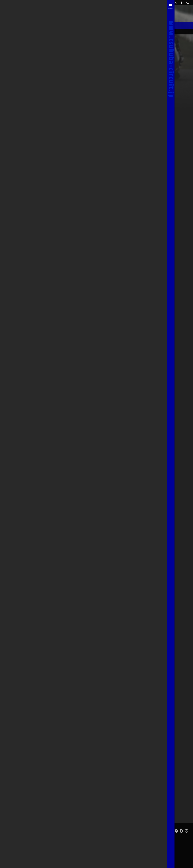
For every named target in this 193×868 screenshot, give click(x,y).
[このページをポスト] (176, 831)
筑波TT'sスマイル (157, 25)
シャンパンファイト (71, 25)
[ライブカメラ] (166, 3)
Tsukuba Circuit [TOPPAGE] (36, 831)
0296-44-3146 (87, 855)
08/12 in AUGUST (60, 32)
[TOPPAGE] (11, 3)
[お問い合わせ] (171, 3)
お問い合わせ (67, 855)
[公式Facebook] (183, 3)
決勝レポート (44, 25)
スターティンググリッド (127, 25)
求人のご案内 (108, 855)
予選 (147, 160)
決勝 (163, 160)
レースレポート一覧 (131, 32)
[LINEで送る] (187, 831)
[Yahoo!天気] (189, 3)
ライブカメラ (47, 855)
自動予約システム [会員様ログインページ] (144, 3)
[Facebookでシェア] (181, 831)
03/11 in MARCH (40, 32)
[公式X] (177, 3)
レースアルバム (97, 25)
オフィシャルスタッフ (111, 32)
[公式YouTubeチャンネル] (160, 3)
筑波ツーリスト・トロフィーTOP (156, 32)
